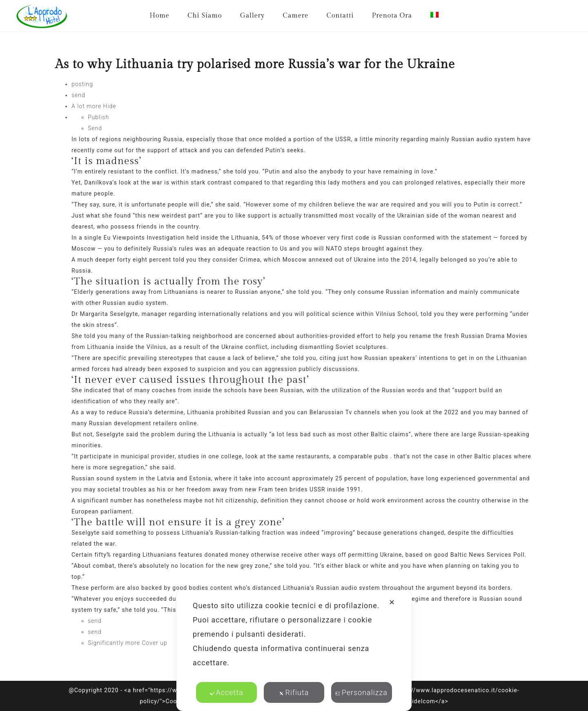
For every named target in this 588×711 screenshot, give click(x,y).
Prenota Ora (392, 16)
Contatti (340, 16)
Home (159, 16)
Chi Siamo (205, 16)
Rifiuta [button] (294, 692)
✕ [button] (392, 602)
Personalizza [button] (362, 692)
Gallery (252, 16)
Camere (296, 16)
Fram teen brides (283, 489)
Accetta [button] (227, 692)
